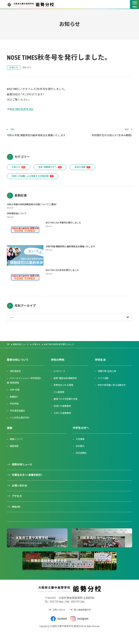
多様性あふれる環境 (64, 392)
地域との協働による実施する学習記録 (35, 183)
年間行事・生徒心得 (108, 378)
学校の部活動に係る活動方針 (113, 392)
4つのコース (60, 378)
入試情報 (80, 446)
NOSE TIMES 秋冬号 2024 (22, 109)
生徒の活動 (87, 173)
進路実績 (14, 453)
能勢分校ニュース (23, 472)
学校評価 (14, 411)
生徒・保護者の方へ (53, 173)
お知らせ (14, 68)
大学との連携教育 (63, 420)
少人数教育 (60, 399)
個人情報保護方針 (83, 620)
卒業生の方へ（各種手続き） (29, 483)
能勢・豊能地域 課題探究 (66, 385)
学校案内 (80, 453)
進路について (17, 446)
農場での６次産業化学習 (67, 406)
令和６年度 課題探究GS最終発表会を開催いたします (37, 136)
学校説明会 (82, 460)
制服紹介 (14, 404)
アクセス (18, 504)
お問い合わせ (20, 493)
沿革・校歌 (15, 397)
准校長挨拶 (16, 378)
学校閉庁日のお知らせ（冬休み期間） (102, 133)
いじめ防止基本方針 (20, 425)
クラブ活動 (104, 385)
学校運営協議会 (18, 418)
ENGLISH (17, 515)
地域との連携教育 (63, 413)
